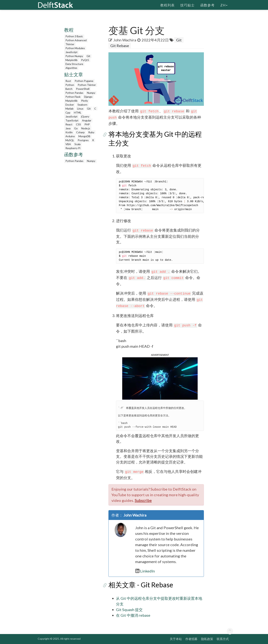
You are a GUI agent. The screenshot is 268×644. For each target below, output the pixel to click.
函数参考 (207, 5)
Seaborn (82, 105)
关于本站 (176, 639)
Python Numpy (74, 56)
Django (88, 97)
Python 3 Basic (74, 36)
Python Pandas (74, 93)
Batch (69, 89)
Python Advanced (76, 40)
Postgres (83, 140)
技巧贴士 (187, 5)
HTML (78, 112)
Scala (78, 144)
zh (224, 5)
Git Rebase (120, 46)
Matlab (69, 109)
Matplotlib (71, 60)
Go (76, 128)
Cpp (68, 112)
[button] (160, 378)
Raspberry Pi (73, 148)
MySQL (70, 140)
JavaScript (71, 52)
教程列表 (167, 5)
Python (70, 85)
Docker (70, 105)
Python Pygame (84, 81)
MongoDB (84, 136)
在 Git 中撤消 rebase (133, 615)
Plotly (84, 101)
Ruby (91, 132)
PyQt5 (85, 60)
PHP (87, 124)
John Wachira (125, 40)
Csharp (80, 132)
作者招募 (191, 639)
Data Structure (74, 64)
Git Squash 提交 (129, 610)
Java (68, 128)
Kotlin (69, 132)
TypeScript (72, 120)
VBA (68, 144)
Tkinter (70, 44)
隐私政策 (207, 639)
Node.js (86, 128)
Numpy (91, 93)
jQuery (85, 116)
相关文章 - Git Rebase (141, 585)
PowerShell (83, 89)
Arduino (70, 136)
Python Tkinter (87, 85)
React (69, 124)
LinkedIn (145, 571)
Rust (68, 81)
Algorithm (71, 68)
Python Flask (73, 97)
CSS (78, 124)
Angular (87, 120)
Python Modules (75, 48)
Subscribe (143, 500)
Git (88, 56)
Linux (80, 109)
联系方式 (223, 639)
